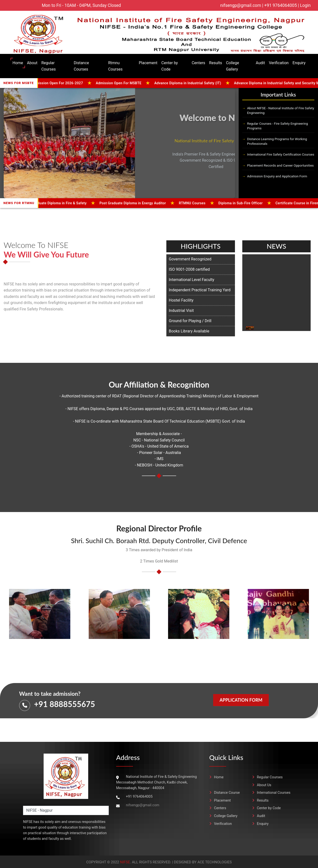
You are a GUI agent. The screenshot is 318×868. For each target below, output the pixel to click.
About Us (262, 785)
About (32, 63)
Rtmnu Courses (115, 66)
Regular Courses (49, 66)
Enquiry (299, 63)
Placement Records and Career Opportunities (281, 165)
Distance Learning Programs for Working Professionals (277, 141)
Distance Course (225, 793)
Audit (260, 63)
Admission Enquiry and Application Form (277, 176)
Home (18, 63)
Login (305, 5)
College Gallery (232, 66)
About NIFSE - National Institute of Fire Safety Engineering (281, 110)
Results (216, 63)
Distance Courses (81, 66)
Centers (198, 63)
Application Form (241, 700)
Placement (148, 63)
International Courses (271, 793)
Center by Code (170, 66)
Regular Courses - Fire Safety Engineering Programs (278, 126)
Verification (279, 63)
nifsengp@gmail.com (143, 805)
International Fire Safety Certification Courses (281, 154)
